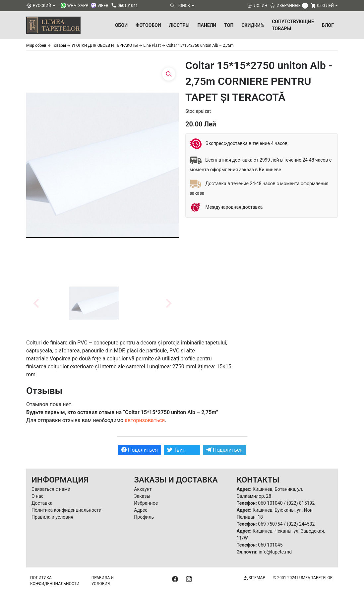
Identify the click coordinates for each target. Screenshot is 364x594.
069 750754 (270, 524)
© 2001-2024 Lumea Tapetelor (303, 578)
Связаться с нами (51, 489)
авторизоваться (145, 420)
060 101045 (270, 545)
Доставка (42, 503)
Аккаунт (143, 489)
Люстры (179, 25)
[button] (94, 303)
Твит (176, 450)
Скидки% (253, 25)
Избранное (146, 503)
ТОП (229, 25)
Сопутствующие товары (293, 25)
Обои (121, 25)
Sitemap (254, 578)
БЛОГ (328, 25)
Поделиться (140, 450)
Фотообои (148, 25)
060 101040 (270, 503)
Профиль (144, 517)
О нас (37, 496)
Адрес (141, 510)
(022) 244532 (301, 524)
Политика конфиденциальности (66, 510)
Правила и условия (52, 517)
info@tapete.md (275, 552)
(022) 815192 (301, 503)
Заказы (142, 496)
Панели (207, 25)
